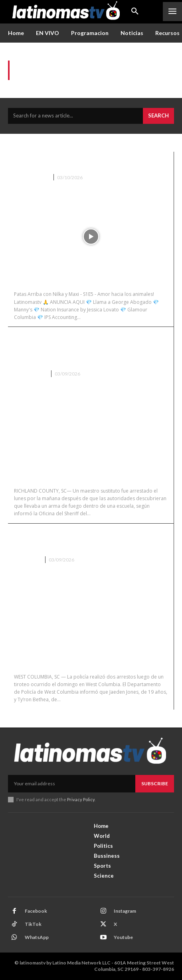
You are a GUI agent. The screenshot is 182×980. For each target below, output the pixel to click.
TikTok (33, 924)
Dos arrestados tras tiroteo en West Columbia (90, 540)
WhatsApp (37, 937)
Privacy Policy (81, 799)
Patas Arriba (31, 177)
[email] (72, 784)
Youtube (123, 937)
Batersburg (30, 374)
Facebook (36, 911)
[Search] (158, 116)
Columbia (27, 560)
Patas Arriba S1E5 (51, 163)
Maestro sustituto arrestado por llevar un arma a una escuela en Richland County (83, 349)
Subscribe (155, 783)
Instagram (125, 911)
